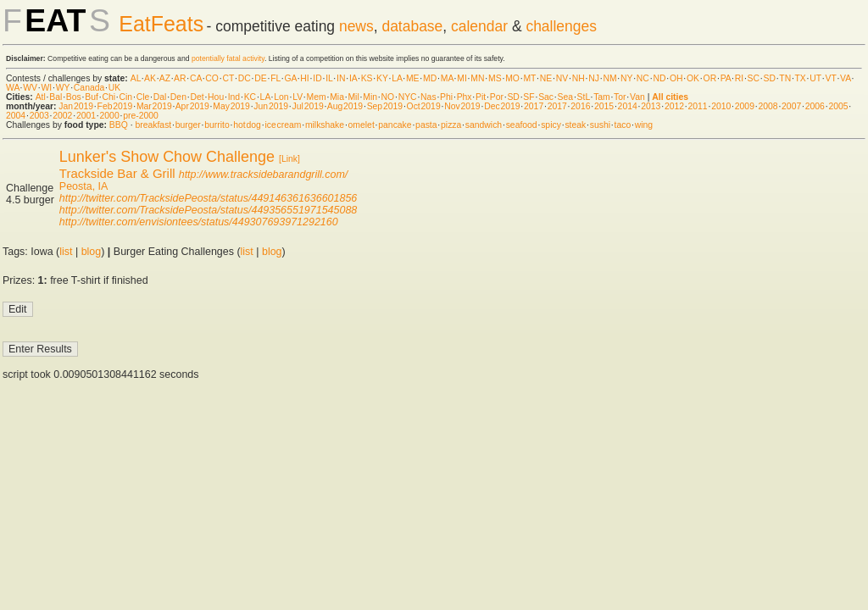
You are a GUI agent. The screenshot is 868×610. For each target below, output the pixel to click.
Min (370, 97)
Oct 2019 (424, 106)
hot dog (247, 125)
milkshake (325, 125)
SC (754, 78)
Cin (126, 97)
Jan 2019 (76, 106)
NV (562, 78)
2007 (791, 106)
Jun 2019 (271, 106)
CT (228, 78)
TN (785, 78)
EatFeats (161, 24)
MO (512, 78)
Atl (41, 97)
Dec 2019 (502, 106)
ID (317, 78)
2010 (721, 106)
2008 (768, 106)
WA (13, 88)
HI (304, 78)
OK (693, 78)
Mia (337, 97)
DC (245, 78)
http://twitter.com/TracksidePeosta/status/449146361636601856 (208, 198)
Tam (602, 97)
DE (260, 78)
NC (643, 78)
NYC (408, 97)
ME (413, 78)
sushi (600, 125)
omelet (362, 125)
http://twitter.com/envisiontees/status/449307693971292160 (199, 222)
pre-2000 (141, 116)
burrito (217, 125)
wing (644, 125)
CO (212, 78)
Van (637, 97)
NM (609, 78)
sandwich (484, 125)
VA (846, 78)
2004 (16, 116)
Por (497, 97)
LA (397, 78)
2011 (698, 106)
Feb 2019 (115, 106)
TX (801, 78)
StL (584, 97)
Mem (317, 97)
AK (150, 78)
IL (329, 78)
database (412, 26)
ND (659, 78)
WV (30, 88)
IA (353, 78)
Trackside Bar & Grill (117, 173)
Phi (446, 97)
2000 (110, 116)
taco (623, 125)
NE (546, 78)
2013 (651, 106)
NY (626, 78)
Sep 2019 (385, 106)
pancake (395, 125)
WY (63, 88)
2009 (745, 106)
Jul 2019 (308, 106)
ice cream (283, 125)
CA (196, 78)
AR (180, 78)
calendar (479, 26)
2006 (815, 106)
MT (529, 78)
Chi (108, 97)
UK (114, 88)
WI (47, 88)
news (356, 26)
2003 (39, 116)
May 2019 (231, 106)
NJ (594, 78)
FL (275, 78)
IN (341, 78)
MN (477, 78)
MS (495, 78)
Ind (234, 97)
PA (726, 78)
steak (575, 125)
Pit (481, 97)
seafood (522, 125)
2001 (86, 116)
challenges (561, 26)
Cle (143, 97)
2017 (534, 106)
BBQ (119, 125)
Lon (281, 97)
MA (447, 78)
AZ (165, 78)
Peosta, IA (84, 186)
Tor (620, 97)
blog (92, 252)
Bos (74, 97)
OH (676, 78)
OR (710, 78)
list (66, 252)
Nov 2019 (462, 106)
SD (770, 78)
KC (250, 97)
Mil (353, 97)
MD (430, 78)
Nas (428, 97)
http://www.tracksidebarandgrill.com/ (264, 175)
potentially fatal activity (228, 58)
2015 (604, 106)
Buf (92, 97)
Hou (216, 97)
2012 (674, 106)
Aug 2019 (345, 106)
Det (197, 97)
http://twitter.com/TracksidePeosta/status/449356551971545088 (208, 210)
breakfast (153, 125)
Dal (160, 97)
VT (831, 78)
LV (298, 97)
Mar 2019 (154, 106)
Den (178, 97)
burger (188, 125)
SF (529, 97)
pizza (451, 125)
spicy (551, 125)
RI (739, 78)
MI (462, 78)
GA (290, 78)
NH (579, 78)
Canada (89, 88)
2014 (628, 106)
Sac (546, 97)
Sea (566, 97)
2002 (62, 116)
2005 (838, 106)
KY (382, 78)
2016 (580, 106)
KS (367, 78)
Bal (56, 97)
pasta (426, 125)
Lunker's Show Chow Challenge (167, 157)
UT (815, 78)
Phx (465, 97)
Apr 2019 (192, 106)
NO (388, 97)
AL (136, 78)
